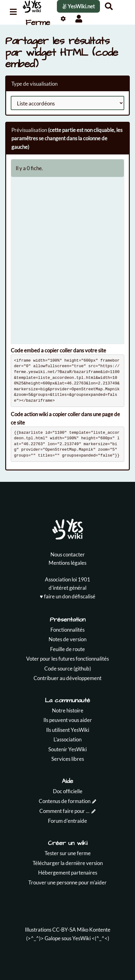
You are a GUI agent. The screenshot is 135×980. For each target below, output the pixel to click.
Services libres (68, 759)
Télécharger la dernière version (68, 863)
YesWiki (81, 938)
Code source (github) (68, 668)
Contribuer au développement (67, 678)
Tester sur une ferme (68, 853)
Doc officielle (68, 791)
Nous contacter (68, 554)
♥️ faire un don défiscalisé (67, 596)
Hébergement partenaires (68, 873)
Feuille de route (67, 649)
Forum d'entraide (67, 821)
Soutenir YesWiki (67, 749)
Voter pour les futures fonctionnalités (67, 659)
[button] (79, 19)
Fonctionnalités (67, 630)
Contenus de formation (65, 801)
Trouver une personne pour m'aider (67, 882)
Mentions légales (67, 563)
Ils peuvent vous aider (68, 720)
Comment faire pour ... (64, 811)
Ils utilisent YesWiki (68, 730)
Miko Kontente (94, 930)
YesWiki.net (78, 6)
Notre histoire (68, 710)
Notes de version (67, 639)
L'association (67, 739)
